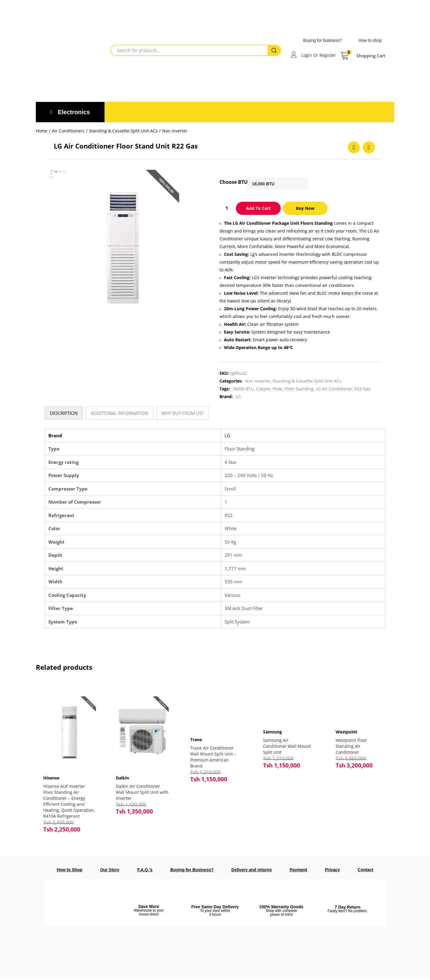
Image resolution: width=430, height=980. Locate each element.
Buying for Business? (192, 872)
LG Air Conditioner (334, 389)
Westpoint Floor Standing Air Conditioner (351, 746)
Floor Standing (299, 389)
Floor (278, 389)
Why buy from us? (182, 413)
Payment (298, 872)
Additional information (119, 413)
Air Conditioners (68, 131)
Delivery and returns (252, 872)
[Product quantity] (227, 208)
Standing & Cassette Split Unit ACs (123, 131)
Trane (196, 740)
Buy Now (305, 208)
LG (238, 396)
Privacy (332, 872)
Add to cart (258, 208)
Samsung (272, 732)
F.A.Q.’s (145, 872)
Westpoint (346, 732)
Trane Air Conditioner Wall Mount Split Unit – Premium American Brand (213, 757)
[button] (363, 56)
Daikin (124, 774)
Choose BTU (234, 182)
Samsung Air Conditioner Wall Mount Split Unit (287, 746)
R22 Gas (363, 389)
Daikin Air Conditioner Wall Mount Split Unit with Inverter (140, 789)
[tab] (64, 413)
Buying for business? (322, 40)
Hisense (53, 774)
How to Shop (70, 872)
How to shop (370, 40)
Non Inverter (175, 131)
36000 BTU (243, 389)
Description (64, 413)
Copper (263, 389)
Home (42, 131)
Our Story (110, 872)
